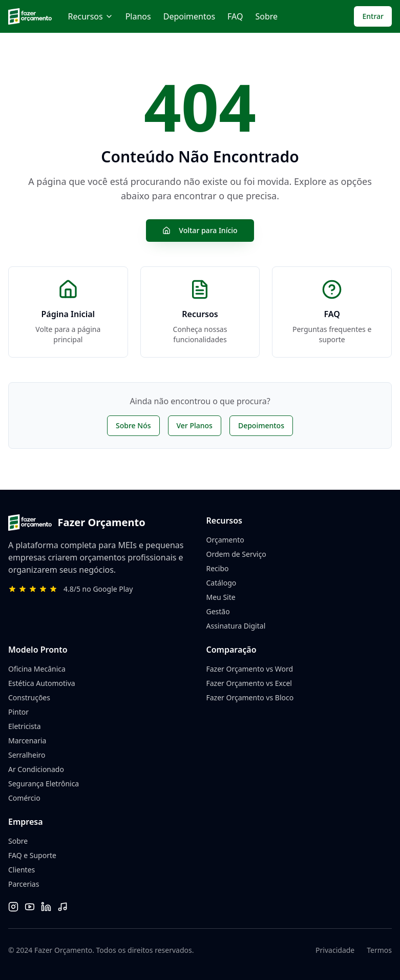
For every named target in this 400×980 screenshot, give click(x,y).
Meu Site (221, 597)
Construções (29, 697)
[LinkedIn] (46, 907)
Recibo (218, 568)
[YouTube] (30, 907)
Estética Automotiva (42, 683)
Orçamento (225, 540)
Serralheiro (27, 755)
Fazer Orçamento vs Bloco (250, 697)
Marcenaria (27, 741)
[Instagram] (13, 907)
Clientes (22, 870)
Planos (138, 16)
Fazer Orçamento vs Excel (249, 683)
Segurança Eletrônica (44, 784)
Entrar (373, 16)
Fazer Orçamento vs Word (250, 669)
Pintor (18, 712)
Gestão (218, 611)
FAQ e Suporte (32, 855)
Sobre (266, 16)
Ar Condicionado (36, 769)
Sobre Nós (133, 425)
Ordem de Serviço (236, 554)
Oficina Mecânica (37, 669)
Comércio (24, 798)
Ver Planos (195, 425)
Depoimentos (189, 16)
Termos (379, 950)
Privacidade (335, 950)
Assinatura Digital (236, 626)
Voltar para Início (200, 230)
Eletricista (25, 726)
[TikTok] (62, 907)
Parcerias (24, 884)
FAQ (235, 16)
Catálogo (222, 583)
